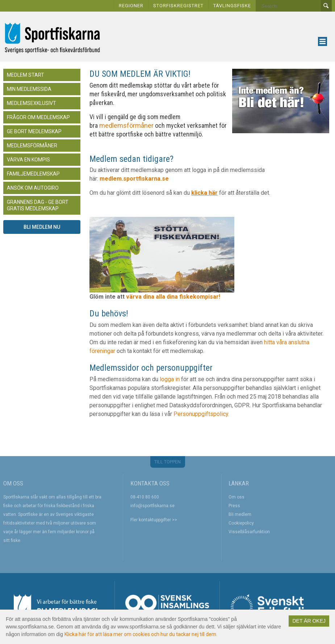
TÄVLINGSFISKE (232, 6)
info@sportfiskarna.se (152, 506)
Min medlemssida (29, 89)
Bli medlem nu (42, 227)
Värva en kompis (28, 160)
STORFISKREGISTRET (178, 6)
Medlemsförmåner (32, 146)
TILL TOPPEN (167, 462)
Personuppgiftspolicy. (201, 414)
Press (234, 506)
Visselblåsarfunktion (249, 532)
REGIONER (131, 6)
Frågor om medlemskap (38, 117)
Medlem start (26, 75)
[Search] (288, 6)
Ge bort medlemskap (34, 131)
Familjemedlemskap (33, 174)
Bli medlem (240, 514)
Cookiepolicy (241, 523)
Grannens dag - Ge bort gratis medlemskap (38, 205)
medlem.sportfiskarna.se (134, 179)
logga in (170, 379)
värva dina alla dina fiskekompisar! (174, 297)
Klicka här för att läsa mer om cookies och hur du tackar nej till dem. (141, 634)
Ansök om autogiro (33, 188)
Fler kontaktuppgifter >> (154, 520)
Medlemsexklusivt (32, 103)
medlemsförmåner (126, 125)
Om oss (236, 497)
